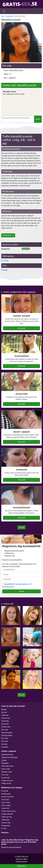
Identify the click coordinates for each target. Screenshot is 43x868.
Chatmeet (5, 715)
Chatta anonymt (7, 781)
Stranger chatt (6, 772)
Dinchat (4, 712)
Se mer (21, 527)
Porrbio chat (6, 727)
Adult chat (5, 724)
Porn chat (5, 775)
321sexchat (9, 16)
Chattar (4, 760)
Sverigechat (6, 826)
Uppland (4, 270)
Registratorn (8, 235)
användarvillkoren (22, 584)
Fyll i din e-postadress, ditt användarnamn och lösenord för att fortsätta (21, 567)
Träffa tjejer (5, 820)
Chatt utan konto (7, 766)
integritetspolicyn (8, 586)
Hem (3, 16)
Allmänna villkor (21, 859)
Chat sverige (6, 805)
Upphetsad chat (7, 755)
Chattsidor (5, 763)
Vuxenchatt (5, 778)
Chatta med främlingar (9, 757)
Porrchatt (5, 791)
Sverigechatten (7, 735)
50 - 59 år (5, 260)
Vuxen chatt (6, 802)
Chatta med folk (7, 814)
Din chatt (5, 738)
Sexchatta (5, 721)
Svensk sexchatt (7, 797)
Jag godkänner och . (17, 585)
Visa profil (21, 328)
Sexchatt (4, 747)
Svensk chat (6, 823)
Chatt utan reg (6, 817)
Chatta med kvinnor (8, 811)
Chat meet (5, 800)
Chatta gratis (6, 794)
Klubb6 (4, 709)
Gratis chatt (6, 769)
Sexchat (4, 744)
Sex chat (4, 741)
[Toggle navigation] (4, 11)
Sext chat (5, 730)
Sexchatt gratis (7, 733)
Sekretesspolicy (21, 862)
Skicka (38, 119)
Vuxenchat (5, 808)
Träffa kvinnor (6, 783)
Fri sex (4, 828)
